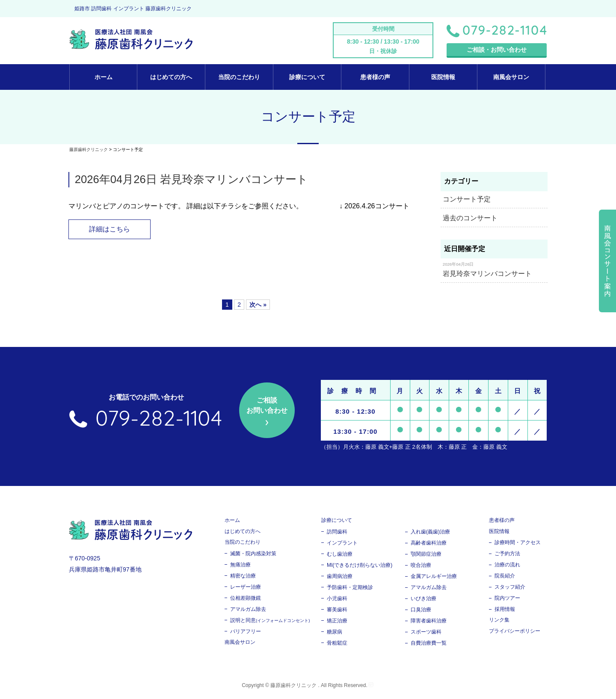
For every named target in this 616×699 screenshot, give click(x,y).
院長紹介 (505, 577)
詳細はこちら (112, 230)
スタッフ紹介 (510, 588)
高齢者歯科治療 (429, 544)
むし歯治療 (340, 555)
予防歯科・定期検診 (350, 589)
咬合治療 (421, 566)
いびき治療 (423, 600)
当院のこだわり (239, 77)
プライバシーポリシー (515, 632)
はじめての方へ (171, 77)
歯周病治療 (340, 578)
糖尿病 (335, 633)
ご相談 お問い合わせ (267, 407)
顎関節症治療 (426, 555)
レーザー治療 (246, 588)
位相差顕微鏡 (246, 599)
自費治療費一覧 (429, 644)
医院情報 (443, 77)
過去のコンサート (470, 218)
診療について (307, 77)
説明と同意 (270, 622)
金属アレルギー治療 (434, 578)
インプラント (342, 544)
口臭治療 (421, 611)
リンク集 (499, 621)
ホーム (104, 77)
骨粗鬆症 (337, 644)
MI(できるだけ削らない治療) (360, 566)
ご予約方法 (507, 555)
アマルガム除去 (248, 610)
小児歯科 (337, 600)
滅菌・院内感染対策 (253, 555)
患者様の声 (375, 77)
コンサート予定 (467, 199)
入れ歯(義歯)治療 (430, 533)
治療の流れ (507, 566)
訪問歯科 (337, 533)
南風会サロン (511, 77)
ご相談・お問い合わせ (497, 50)
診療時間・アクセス (518, 544)
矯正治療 (337, 622)
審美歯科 (337, 611)
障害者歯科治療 (429, 622)
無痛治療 (240, 566)
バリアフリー (246, 633)
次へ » (258, 306)
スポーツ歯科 (426, 633)
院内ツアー (507, 599)
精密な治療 (243, 577)
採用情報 (505, 610)
